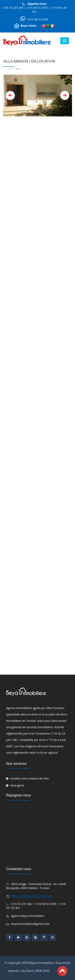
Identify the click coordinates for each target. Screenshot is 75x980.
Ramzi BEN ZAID (38, 971)
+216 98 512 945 (37, 8)
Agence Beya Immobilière (27, 916)
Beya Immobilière (41, 963)
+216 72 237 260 (13, 8)
